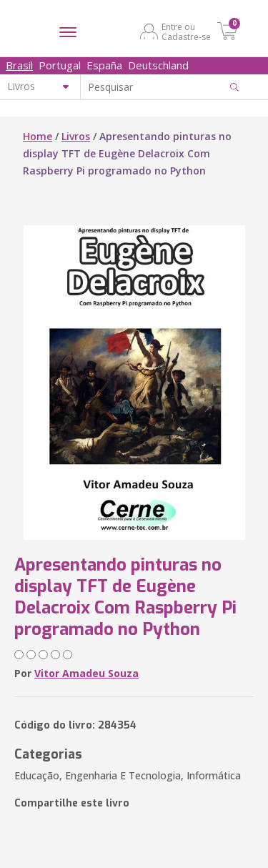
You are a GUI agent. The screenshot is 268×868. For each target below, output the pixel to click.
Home (38, 136)
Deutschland (158, 65)
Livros (76, 136)
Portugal (60, 65)
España (104, 65)
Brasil (19, 65)
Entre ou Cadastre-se (186, 31)
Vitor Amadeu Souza (86, 673)
